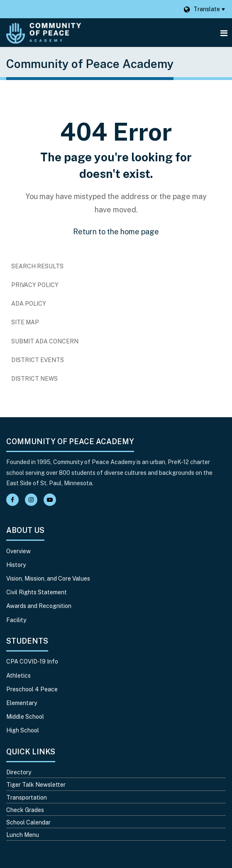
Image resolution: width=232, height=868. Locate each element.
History (16, 565)
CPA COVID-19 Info (32, 661)
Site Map (25, 322)
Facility (16, 620)
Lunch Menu (23, 835)
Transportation (27, 797)
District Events (38, 360)
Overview (18, 551)
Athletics (18, 676)
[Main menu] (224, 33)
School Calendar (28, 822)
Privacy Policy (35, 285)
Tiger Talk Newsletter (36, 785)
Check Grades (25, 810)
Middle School (25, 717)
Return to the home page (116, 232)
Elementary (22, 703)
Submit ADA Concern (45, 341)
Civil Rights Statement (37, 592)
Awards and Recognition (39, 606)
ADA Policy (29, 304)
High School (23, 730)
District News (34, 379)
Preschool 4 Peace (32, 689)
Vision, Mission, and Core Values (48, 579)
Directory (19, 772)
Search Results (37, 266)
